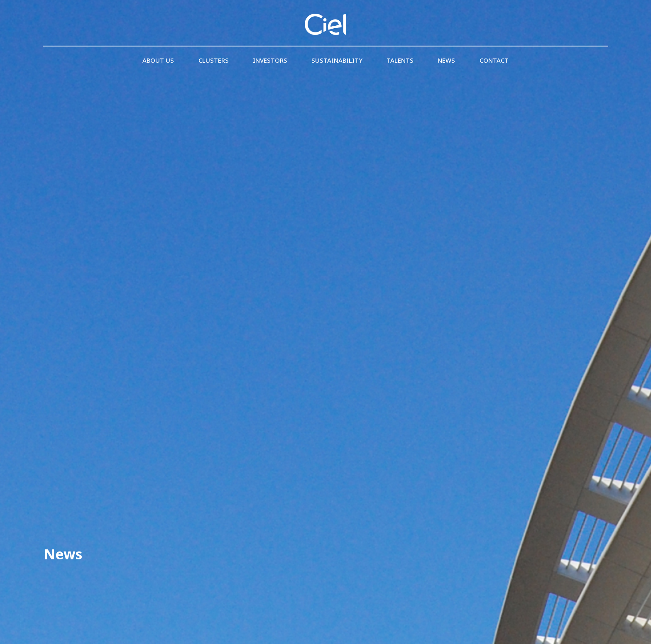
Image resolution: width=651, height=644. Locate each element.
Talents (400, 60)
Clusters (214, 60)
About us (158, 60)
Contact (494, 60)
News (446, 60)
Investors (270, 60)
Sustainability (337, 60)
